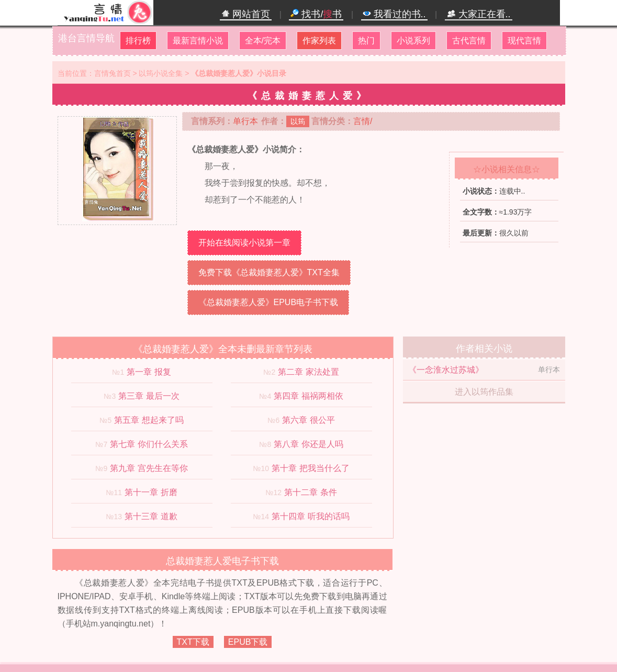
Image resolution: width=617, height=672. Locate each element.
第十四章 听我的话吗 (310, 516)
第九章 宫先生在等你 (149, 468)
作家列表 (319, 41)
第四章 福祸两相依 (308, 396)
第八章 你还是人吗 (308, 444)
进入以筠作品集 (484, 392)
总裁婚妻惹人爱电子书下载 (222, 561)
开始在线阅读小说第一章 (244, 243)
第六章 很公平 (308, 420)
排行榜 (138, 41)
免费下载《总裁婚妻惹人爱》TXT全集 (269, 272)
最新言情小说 (198, 41)
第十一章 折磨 (151, 492)
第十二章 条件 (310, 492)
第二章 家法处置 (308, 372)
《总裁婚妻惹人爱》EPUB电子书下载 (268, 302)
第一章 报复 (149, 372)
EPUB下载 (248, 642)
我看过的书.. (394, 14)
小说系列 (413, 41)
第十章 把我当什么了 (310, 468)
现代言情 (524, 41)
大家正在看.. (479, 14)
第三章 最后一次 (149, 396)
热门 (366, 41)
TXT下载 (193, 642)
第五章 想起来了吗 (149, 420)
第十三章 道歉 (151, 516)
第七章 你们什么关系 (149, 444)
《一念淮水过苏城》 (446, 370)
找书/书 (316, 14)
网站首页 (246, 14)
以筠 (298, 121)
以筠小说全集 (161, 73)
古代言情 (469, 41)
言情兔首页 (113, 73)
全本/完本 (263, 41)
